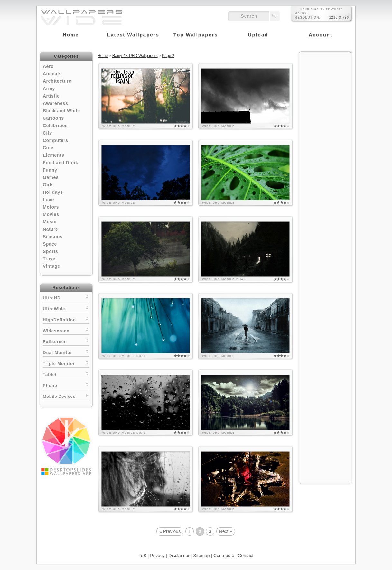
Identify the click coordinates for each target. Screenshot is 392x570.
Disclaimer (179, 556)
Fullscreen (66, 341)
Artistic (51, 96)
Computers (55, 140)
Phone (66, 385)
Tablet (66, 374)
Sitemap (201, 556)
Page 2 (168, 56)
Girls (48, 185)
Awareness (55, 103)
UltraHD (66, 297)
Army (49, 89)
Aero (48, 66)
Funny (50, 170)
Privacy (157, 556)
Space (50, 244)
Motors (51, 207)
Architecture (57, 81)
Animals (52, 74)
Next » (226, 531)
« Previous (170, 531)
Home (103, 56)
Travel (50, 259)
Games (51, 177)
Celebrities (55, 126)
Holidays (53, 192)
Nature (50, 229)
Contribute (224, 556)
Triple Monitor (66, 363)
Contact (246, 556)
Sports (50, 251)
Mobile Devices (59, 396)
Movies (51, 214)
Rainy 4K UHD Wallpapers (135, 56)
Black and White (61, 111)
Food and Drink (61, 163)
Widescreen (66, 330)
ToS (143, 556)
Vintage (51, 266)
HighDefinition (66, 319)
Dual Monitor (66, 352)
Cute (48, 148)
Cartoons (53, 118)
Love (48, 200)
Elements (53, 155)
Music (50, 222)
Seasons (53, 237)
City (47, 133)
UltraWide (66, 308)
